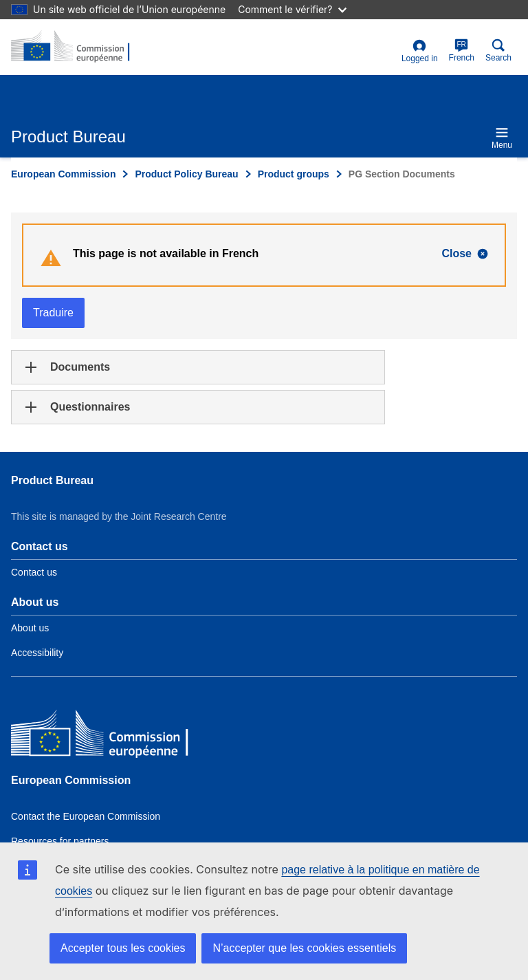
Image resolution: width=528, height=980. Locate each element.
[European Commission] (111, 736)
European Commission (63, 174)
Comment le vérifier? (292, 9)
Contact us (34, 572)
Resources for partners (60, 841)
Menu (502, 138)
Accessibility (37, 653)
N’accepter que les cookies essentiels (304, 948)
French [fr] (462, 51)
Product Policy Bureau (186, 174)
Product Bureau (52, 480)
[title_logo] (78, 47)
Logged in (420, 51)
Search (498, 51)
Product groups (294, 174)
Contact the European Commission (86, 816)
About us (30, 628)
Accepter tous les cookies (123, 948)
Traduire (53, 313)
